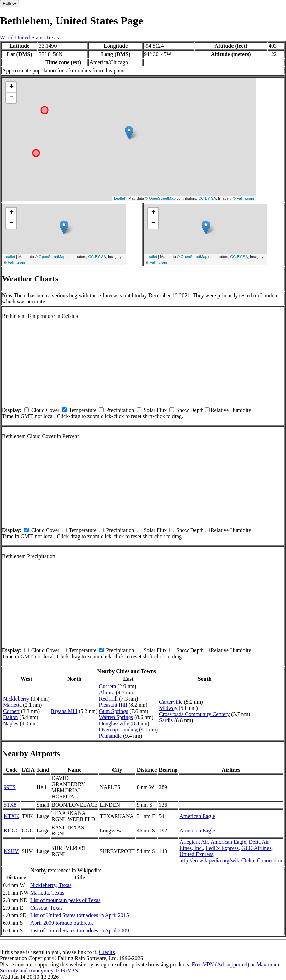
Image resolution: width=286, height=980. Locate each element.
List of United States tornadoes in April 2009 (80, 930)
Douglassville (114, 723)
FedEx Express (222, 848)
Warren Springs (116, 717)
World (7, 38)
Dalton (11, 717)
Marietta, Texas (47, 893)
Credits (107, 952)
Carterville (171, 702)
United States (30, 38)
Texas (52, 38)
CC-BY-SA (207, 198)
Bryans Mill (64, 711)
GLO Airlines (257, 848)
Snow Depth (190, 410)
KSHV (11, 851)
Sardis (166, 720)
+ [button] (11, 87)
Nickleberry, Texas (51, 885)
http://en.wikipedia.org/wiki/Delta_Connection (231, 860)
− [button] (11, 98)
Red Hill (109, 699)
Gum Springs (114, 711)
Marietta (12, 705)
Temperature (83, 410)
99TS (10, 787)
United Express (196, 854)
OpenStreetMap (162, 198)
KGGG (12, 831)
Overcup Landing (118, 730)
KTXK (11, 816)
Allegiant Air (194, 842)
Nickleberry (16, 699)
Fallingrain (245, 198)
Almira (107, 693)
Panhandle (111, 736)
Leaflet (120, 198)
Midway (168, 708)
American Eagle (198, 816)
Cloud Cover (45, 410)
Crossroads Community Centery (194, 714)
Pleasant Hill (113, 705)
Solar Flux (155, 410)
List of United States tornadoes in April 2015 (80, 915)
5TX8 (10, 805)
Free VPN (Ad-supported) (220, 964)
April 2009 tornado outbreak (62, 923)
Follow (9, 4)
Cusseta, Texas (46, 908)
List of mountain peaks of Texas (65, 900)
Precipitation (120, 410)
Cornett (11, 711)
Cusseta (108, 686)
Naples (11, 723)
